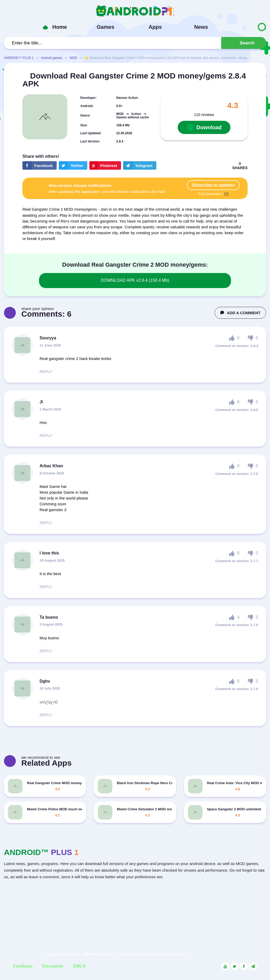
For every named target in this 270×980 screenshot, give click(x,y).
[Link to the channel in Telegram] (253, 966)
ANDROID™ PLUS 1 (19, 58)
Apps (155, 27)
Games (106, 27)
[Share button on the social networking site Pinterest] (105, 165)
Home (60, 27)
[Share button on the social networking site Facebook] (40, 165)
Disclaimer (53, 966)
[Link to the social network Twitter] (234, 966)
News (201, 27)
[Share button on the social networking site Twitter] (73, 165)
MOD (73, 58)
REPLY (46, 371)
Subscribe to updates (213, 185)
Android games (52, 58)
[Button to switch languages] (251, 27)
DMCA (79, 966)
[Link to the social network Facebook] (244, 966)
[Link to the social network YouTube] (225, 966)
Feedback (23, 966)
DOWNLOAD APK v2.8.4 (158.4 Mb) (135, 280)
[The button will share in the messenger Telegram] (140, 165)
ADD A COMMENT (240, 313)
